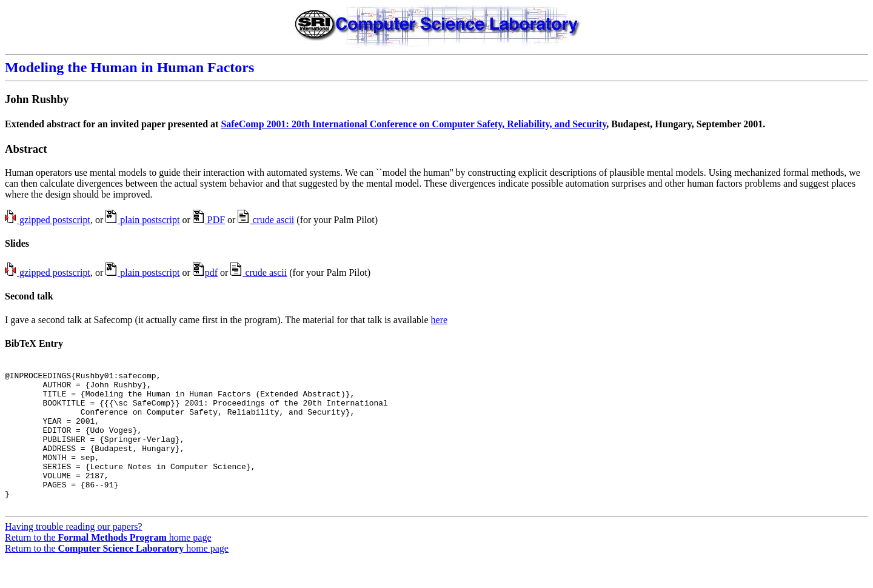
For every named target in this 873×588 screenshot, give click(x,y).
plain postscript (142, 220)
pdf (205, 272)
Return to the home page (108, 566)
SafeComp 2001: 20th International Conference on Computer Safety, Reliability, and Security (413, 124)
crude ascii (266, 220)
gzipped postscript (48, 220)
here (440, 320)
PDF (209, 220)
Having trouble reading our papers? (74, 556)
